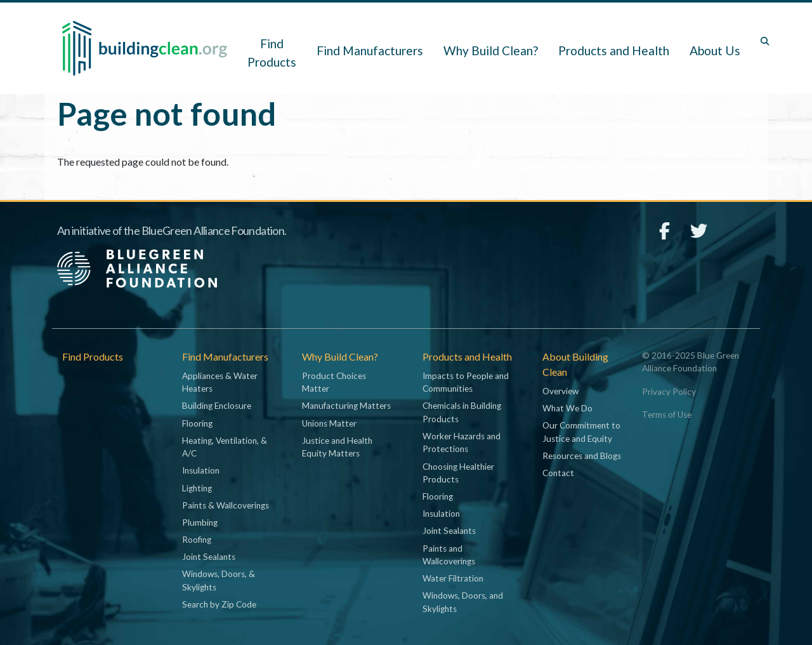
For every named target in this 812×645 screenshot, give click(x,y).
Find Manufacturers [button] (370, 50)
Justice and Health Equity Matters (337, 447)
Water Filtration (453, 578)
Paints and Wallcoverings (449, 555)
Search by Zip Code (219, 604)
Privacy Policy (669, 392)
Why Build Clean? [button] (491, 50)
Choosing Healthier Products (458, 473)
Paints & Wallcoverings (226, 505)
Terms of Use (667, 415)
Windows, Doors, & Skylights (219, 580)
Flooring (197, 423)
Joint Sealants (209, 557)
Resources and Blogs (582, 456)
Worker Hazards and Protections (462, 442)
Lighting (197, 488)
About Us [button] (715, 50)
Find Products (272, 53)
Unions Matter (329, 423)
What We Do (567, 408)
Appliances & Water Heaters (220, 382)
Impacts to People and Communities (466, 382)
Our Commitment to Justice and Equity (581, 432)
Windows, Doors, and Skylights (463, 602)
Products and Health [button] (614, 50)
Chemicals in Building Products (462, 412)
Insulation (201, 470)
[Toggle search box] (765, 41)
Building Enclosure (217, 406)
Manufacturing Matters (346, 406)
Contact (558, 473)
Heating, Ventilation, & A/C (225, 447)
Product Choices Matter (334, 382)
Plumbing (200, 522)
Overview (560, 391)
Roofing (197, 540)
